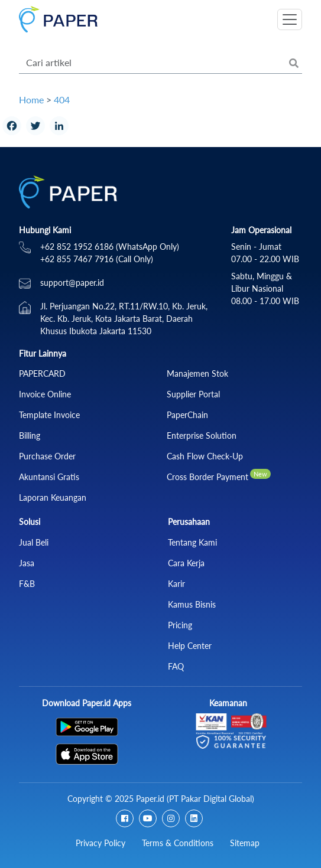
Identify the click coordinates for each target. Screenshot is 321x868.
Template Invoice (49, 415)
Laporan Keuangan (53, 497)
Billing (30, 435)
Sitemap (245, 843)
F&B (27, 584)
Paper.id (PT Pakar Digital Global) (195, 799)
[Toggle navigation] (290, 19)
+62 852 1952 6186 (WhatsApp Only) (110, 247)
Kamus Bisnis (192, 604)
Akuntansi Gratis (49, 477)
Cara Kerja (186, 563)
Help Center (190, 646)
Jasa (27, 563)
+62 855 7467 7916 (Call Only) (97, 259)
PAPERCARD (42, 373)
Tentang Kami (192, 542)
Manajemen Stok (197, 373)
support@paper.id (72, 283)
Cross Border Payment (207, 477)
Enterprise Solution (202, 435)
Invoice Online (45, 394)
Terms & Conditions (178, 843)
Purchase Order (47, 456)
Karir (176, 584)
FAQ (176, 666)
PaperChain (187, 415)
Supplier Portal (193, 394)
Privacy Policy (100, 843)
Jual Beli (34, 542)
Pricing (180, 625)
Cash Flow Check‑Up (205, 456)
